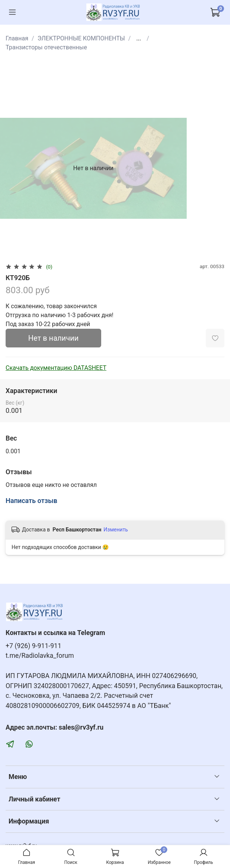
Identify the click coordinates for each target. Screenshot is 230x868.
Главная (17, 38)
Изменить (116, 530)
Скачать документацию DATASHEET (56, 368)
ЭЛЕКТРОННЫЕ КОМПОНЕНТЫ (81, 38)
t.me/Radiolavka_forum (40, 656)
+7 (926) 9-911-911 (33, 646)
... (139, 39)
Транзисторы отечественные (46, 47)
